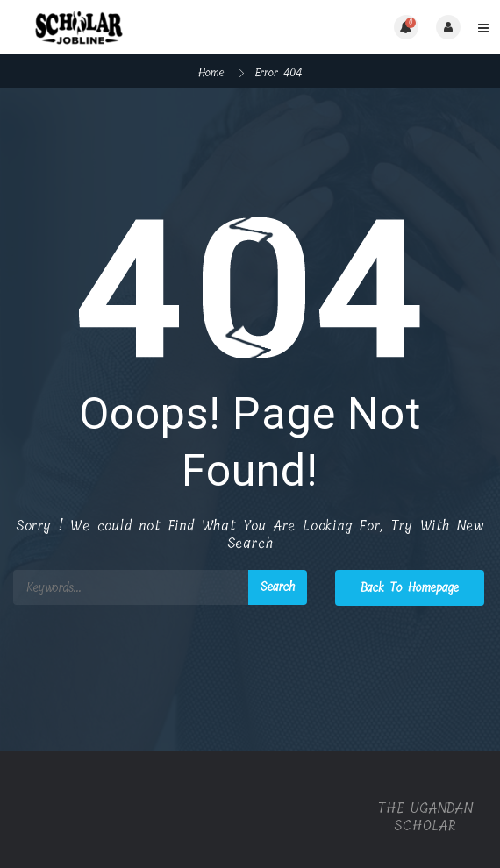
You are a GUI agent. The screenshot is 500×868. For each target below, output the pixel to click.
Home (211, 72)
